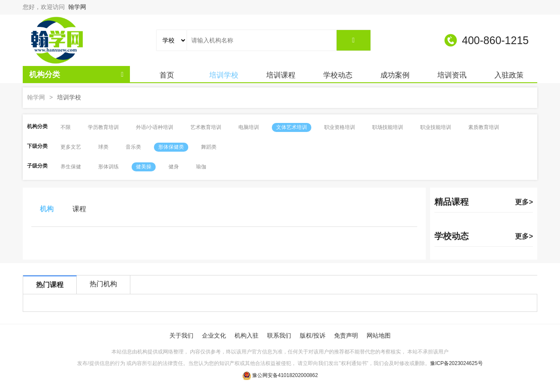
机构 (47, 209)
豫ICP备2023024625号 (456, 363)
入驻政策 (509, 75)
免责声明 (346, 335)
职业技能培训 (436, 127)
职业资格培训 (340, 127)
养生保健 (71, 167)
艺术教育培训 (206, 127)
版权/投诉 (313, 335)
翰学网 (77, 7)
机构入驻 (247, 335)
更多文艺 (71, 147)
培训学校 (224, 75)
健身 (174, 167)
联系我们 (279, 335)
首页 (167, 75)
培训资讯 (452, 75)
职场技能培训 (388, 127)
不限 (66, 127)
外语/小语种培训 (155, 127)
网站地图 (379, 335)
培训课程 (281, 75)
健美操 (144, 167)
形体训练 (108, 167)
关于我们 (181, 335)
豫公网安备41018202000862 (285, 375)
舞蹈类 (209, 147)
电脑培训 (249, 127)
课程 (79, 209)
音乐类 (133, 147)
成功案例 (395, 75)
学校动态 (338, 75)
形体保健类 (171, 147)
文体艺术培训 (292, 127)
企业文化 (214, 335)
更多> (524, 202)
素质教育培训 (484, 127)
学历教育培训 (103, 127)
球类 (103, 147)
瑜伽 (201, 167)
